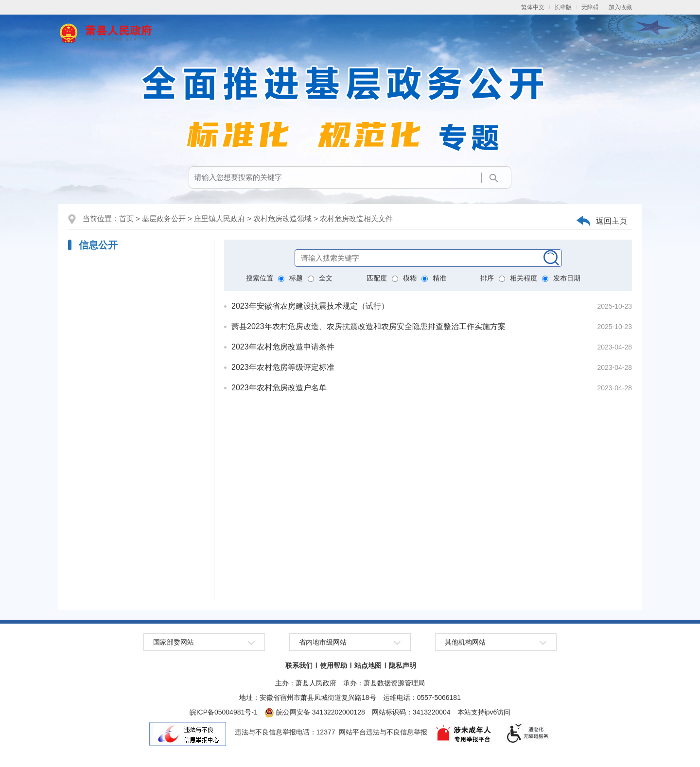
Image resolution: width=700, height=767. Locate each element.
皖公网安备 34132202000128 (315, 712)
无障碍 (590, 7)
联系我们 (299, 665)
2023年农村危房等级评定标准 (283, 367)
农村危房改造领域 (282, 218)
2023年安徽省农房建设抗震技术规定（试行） (310, 306)
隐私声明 (402, 665)
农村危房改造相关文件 (356, 218)
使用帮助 (333, 665)
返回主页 (612, 221)
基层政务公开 (164, 218)
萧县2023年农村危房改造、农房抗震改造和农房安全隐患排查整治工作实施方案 (368, 326)
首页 (126, 218)
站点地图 (368, 665)
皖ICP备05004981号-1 (224, 712)
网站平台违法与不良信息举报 (383, 732)
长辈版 (563, 7)
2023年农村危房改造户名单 (279, 388)
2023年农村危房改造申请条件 (283, 347)
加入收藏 (620, 7)
